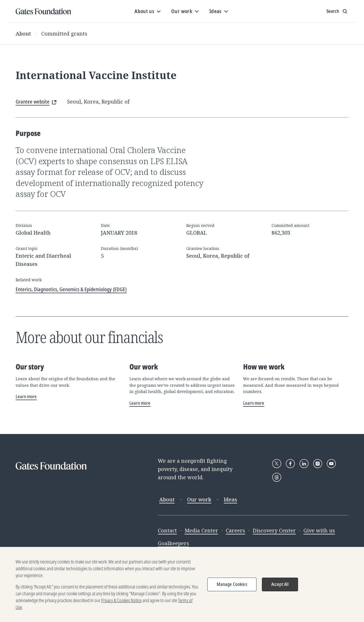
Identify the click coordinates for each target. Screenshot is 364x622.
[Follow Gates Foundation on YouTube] (331, 464)
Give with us (319, 530)
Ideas (230, 499)
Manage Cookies (232, 586)
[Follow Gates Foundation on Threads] (277, 477)
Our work (199, 499)
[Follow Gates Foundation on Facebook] (290, 464)
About (23, 34)
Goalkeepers (173, 543)
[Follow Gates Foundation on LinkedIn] (304, 464)
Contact (167, 530)
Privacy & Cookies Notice (121, 603)
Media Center (201, 530)
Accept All (280, 586)
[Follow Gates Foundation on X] (277, 464)
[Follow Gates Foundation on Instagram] (318, 464)
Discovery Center (274, 530)
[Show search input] (337, 11)
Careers (235, 530)
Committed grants (64, 34)
